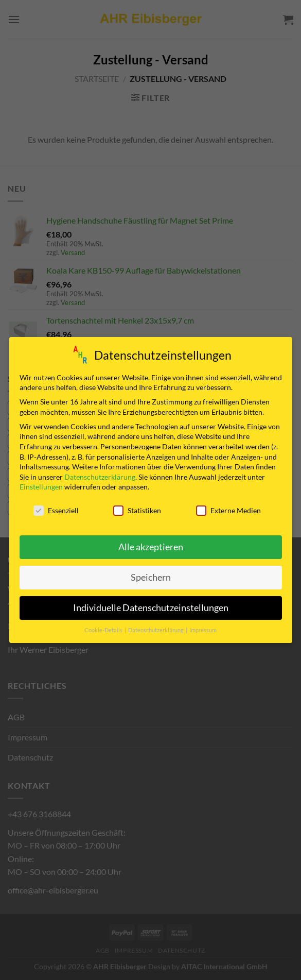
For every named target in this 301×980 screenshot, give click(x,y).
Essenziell (56, 509)
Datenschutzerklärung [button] (156, 629)
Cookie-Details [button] (104, 629)
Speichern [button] (151, 576)
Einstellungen (41, 486)
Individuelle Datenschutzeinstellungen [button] (151, 607)
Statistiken (137, 509)
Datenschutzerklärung (100, 475)
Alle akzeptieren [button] (151, 546)
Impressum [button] (203, 629)
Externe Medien (228, 509)
